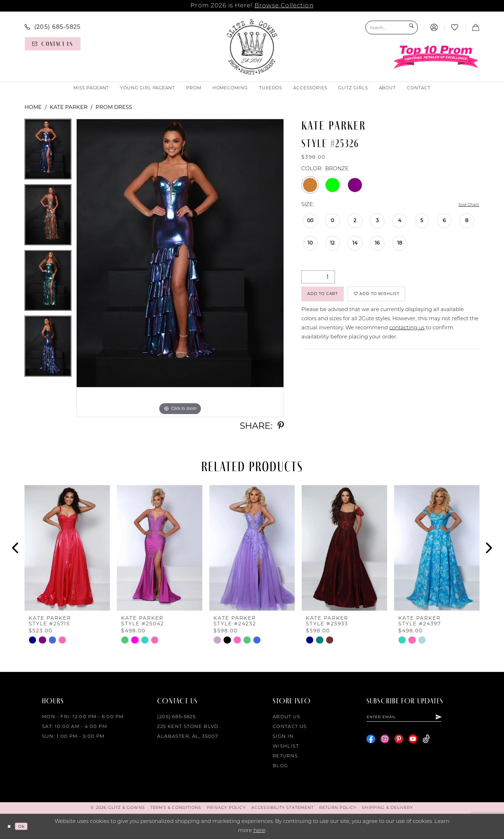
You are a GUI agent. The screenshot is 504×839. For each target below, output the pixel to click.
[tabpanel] (48, 152)
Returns (285, 756)
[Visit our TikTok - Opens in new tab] (426, 741)
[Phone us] (53, 27)
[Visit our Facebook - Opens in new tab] (371, 741)
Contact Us (290, 727)
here (259, 831)
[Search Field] (392, 27)
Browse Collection (284, 6)
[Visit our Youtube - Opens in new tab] (413, 741)
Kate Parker (69, 107)
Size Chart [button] (466, 205)
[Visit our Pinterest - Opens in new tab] (399, 741)
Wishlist (286, 746)
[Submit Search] (411, 27)
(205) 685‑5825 (176, 717)
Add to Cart (329, 298)
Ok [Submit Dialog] (26, 826)
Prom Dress (114, 107)
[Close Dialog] (10, 827)
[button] (434, 27)
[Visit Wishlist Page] (455, 27)
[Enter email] (415, 718)
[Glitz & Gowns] (252, 47)
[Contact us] (53, 44)
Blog (281, 766)
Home (33, 107)
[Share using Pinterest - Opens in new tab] (281, 426)
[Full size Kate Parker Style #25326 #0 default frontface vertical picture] (180, 268)
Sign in (283, 737)
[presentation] (67, 548)
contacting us (407, 334)
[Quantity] (318, 278)
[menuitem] (53, 27)
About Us (286, 717)
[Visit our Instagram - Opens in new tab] (385, 741)
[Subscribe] (460, 718)
